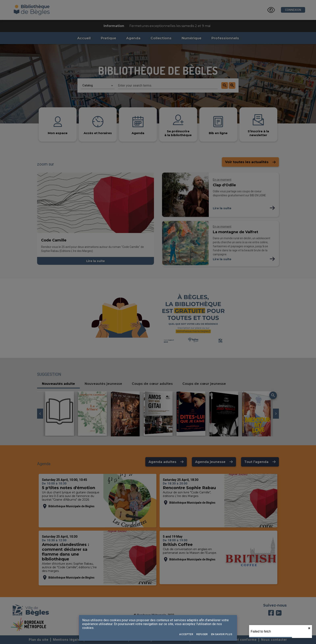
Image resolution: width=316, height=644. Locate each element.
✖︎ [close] (309, 628)
